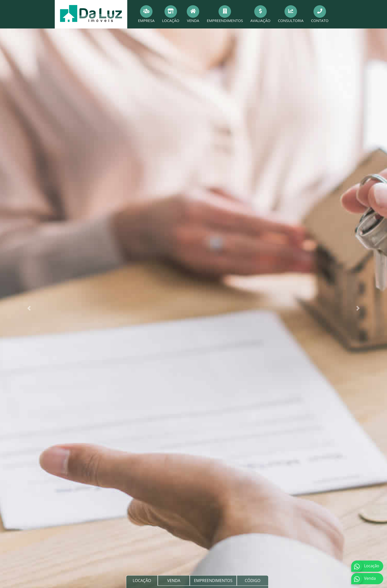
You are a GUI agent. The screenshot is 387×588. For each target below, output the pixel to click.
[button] (29, 308)
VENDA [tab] (174, 581)
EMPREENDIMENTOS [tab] (213, 581)
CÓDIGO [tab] (253, 581)
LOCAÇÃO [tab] (142, 581)
